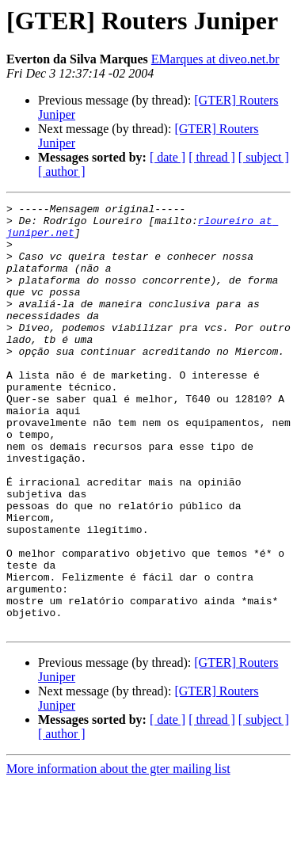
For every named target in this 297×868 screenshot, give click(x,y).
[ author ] (62, 171)
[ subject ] (264, 157)
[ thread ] (212, 157)
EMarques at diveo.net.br (215, 59)
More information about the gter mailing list (118, 854)
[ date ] (168, 157)
